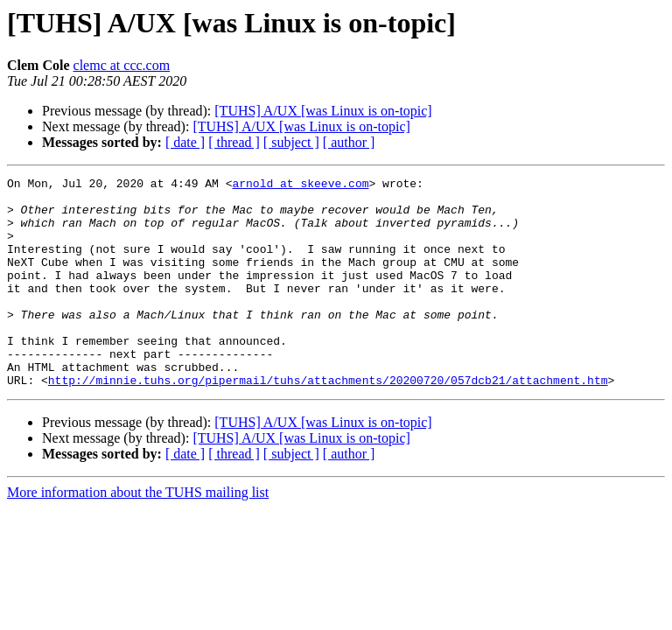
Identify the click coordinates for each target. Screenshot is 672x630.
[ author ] (349, 142)
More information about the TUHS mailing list (138, 534)
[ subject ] (291, 142)
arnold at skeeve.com (300, 185)
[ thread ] (234, 142)
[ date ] (185, 142)
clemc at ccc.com (122, 65)
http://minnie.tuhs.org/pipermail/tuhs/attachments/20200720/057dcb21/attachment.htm (328, 422)
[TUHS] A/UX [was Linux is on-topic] (323, 111)
